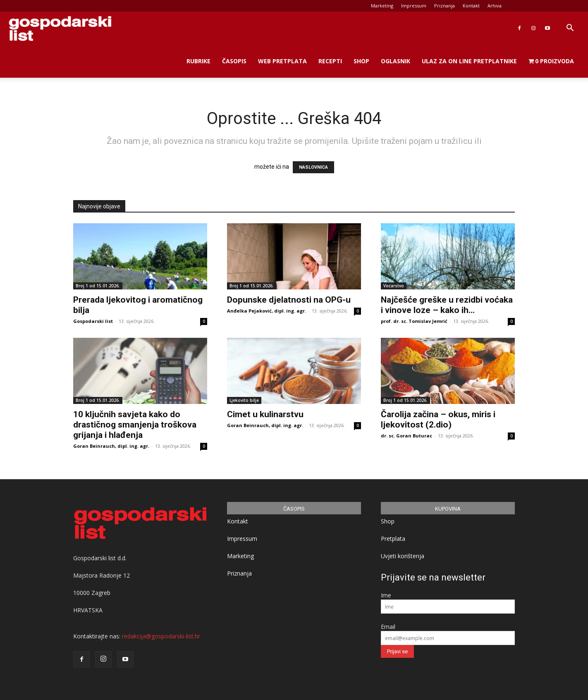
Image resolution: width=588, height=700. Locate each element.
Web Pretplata (282, 61)
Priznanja (445, 6)
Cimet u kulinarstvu (265, 414)
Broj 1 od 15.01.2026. (98, 286)
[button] (570, 29)
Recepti (330, 61)
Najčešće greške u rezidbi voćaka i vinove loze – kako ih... (447, 305)
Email (388, 627)
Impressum (414, 6)
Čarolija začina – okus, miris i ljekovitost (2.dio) (438, 419)
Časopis (234, 61)
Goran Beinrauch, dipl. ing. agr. (111, 446)
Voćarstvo (394, 286)
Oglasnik (396, 61)
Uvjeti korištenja (403, 556)
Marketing (382, 6)
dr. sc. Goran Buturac (406, 436)
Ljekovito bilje (244, 400)
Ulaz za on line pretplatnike (469, 61)
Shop (361, 61)
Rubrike (198, 61)
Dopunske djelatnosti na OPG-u (289, 300)
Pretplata (393, 539)
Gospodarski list (93, 321)
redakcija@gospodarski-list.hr (161, 636)
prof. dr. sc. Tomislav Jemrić (414, 321)
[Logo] (60, 28)
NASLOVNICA (313, 167)
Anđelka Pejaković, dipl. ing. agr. (267, 311)
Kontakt (471, 6)
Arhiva (495, 6)
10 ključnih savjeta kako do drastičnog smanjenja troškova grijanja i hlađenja (135, 425)
